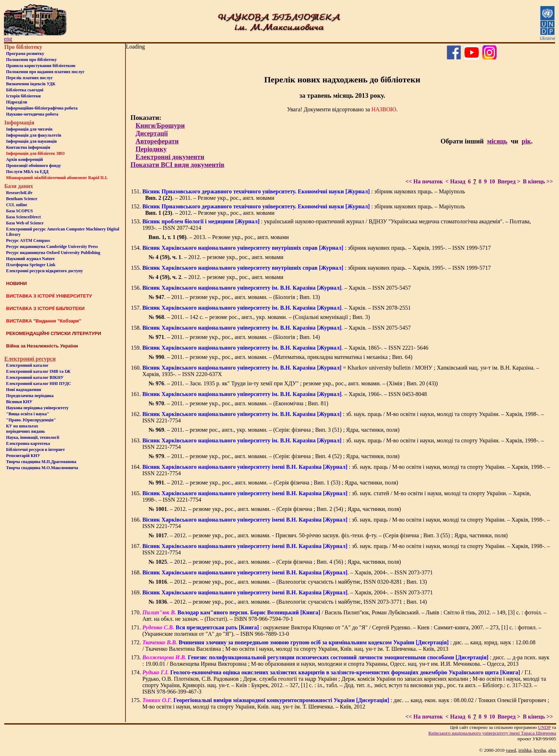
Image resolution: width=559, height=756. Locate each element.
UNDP (544, 727)
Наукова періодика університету (37, 408)
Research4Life (19, 193)
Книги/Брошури (160, 125)
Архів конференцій (25, 159)
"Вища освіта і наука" (28, 414)
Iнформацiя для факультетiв (34, 135)
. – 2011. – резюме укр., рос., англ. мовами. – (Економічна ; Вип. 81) (239, 403)
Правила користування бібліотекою (41, 66)
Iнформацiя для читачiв (29, 129)
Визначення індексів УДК (31, 84)
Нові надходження (24, 390)
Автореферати (157, 141)
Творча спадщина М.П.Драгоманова (41, 462)
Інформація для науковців (31, 141)
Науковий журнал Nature (30, 259)
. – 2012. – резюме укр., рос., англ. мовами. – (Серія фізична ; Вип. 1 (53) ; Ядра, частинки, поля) (273, 483)
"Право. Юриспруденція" (31, 420)
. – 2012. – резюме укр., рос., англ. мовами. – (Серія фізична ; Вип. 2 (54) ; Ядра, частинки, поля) (275, 509)
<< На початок (424, 181)
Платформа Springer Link (31, 265)
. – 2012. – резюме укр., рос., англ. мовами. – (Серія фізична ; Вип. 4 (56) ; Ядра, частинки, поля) (275, 562)
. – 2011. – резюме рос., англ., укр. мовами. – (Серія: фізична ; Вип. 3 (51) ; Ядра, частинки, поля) (274, 430)
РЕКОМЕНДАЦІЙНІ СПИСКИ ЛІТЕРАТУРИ (54, 333)
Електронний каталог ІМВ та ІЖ (38, 371)
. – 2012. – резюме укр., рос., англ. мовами (216, 257)
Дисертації (152, 133)
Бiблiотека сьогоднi (25, 90)
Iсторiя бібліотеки (23, 96)
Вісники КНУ (19, 402)
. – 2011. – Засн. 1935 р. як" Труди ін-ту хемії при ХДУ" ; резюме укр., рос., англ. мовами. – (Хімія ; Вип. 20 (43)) (293, 383)
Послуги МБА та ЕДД (27, 172)
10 (492, 181)
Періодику (151, 149)
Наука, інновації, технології (33, 437)
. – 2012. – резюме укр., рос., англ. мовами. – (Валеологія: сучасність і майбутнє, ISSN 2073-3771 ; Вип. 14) (288, 602)
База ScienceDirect (24, 217)
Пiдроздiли (17, 102)
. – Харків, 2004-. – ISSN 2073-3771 (288, 572)
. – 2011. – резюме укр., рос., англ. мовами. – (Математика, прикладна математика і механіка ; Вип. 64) (281, 357)
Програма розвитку (25, 54)
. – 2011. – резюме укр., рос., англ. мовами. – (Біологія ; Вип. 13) (234, 297)
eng (8, 39)
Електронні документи (170, 157)
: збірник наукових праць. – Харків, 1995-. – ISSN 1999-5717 (317, 248)
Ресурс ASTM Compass (28, 240)
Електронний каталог (27, 365)
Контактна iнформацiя (28, 147)
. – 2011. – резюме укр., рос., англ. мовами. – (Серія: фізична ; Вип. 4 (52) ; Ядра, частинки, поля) (274, 456)
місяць (497, 141)
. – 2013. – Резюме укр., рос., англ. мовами (219, 237)
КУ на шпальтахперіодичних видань (25, 429)
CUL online (17, 205)
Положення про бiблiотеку (31, 60)
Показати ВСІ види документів (177, 165)
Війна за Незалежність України (42, 346)
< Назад (455, 181)
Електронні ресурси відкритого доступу (44, 271)
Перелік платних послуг (29, 78)
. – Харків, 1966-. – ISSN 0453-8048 (284, 394)
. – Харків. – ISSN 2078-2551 (276, 308)
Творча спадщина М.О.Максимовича (42, 468)
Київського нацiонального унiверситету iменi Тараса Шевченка (492, 733)
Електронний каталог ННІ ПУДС (39, 384)
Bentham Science (22, 199)
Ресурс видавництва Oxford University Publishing (53, 253)
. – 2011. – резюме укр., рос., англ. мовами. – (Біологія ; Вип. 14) (234, 337)
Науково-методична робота (32, 114)
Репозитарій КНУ (23, 456)
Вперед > (509, 181)
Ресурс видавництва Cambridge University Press (52, 247)
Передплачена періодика (30, 396)
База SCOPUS (19, 211)
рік (526, 141)
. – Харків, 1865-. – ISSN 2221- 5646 (285, 348)
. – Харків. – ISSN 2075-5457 (276, 288)
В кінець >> (538, 181)
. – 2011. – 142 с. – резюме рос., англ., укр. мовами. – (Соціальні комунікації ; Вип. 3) (259, 317)
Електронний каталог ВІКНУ (35, 377)
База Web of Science (25, 223)
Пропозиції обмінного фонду (34, 166)
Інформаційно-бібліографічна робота (42, 108)
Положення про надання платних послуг (45, 72)
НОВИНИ (16, 283)
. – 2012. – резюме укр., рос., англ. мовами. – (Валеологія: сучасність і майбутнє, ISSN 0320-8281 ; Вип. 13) (288, 582)
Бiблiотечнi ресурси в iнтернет (35, 450)
